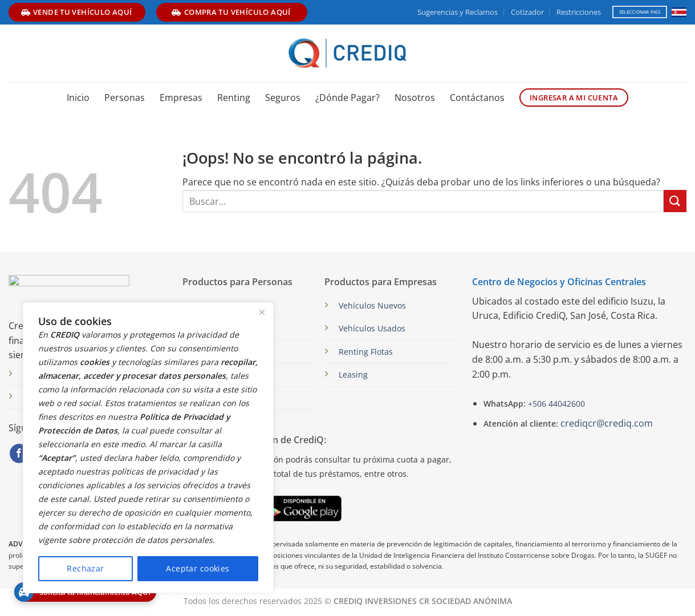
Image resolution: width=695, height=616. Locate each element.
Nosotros (415, 98)
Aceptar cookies (198, 568)
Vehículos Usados (372, 328)
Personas (125, 98)
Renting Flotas (366, 352)
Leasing (353, 374)
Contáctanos (477, 98)
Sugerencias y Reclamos (458, 12)
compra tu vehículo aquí (231, 12)
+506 (555, 404)
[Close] (262, 312)
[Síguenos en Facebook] (19, 453)
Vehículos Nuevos (372, 305)
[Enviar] (675, 201)
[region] (148, 448)
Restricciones (579, 12)
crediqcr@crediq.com (607, 423)
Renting (234, 98)
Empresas (181, 98)
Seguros (283, 98)
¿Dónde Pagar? (347, 98)
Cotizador (527, 12)
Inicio (78, 98)
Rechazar (85, 568)
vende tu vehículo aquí (77, 12)
